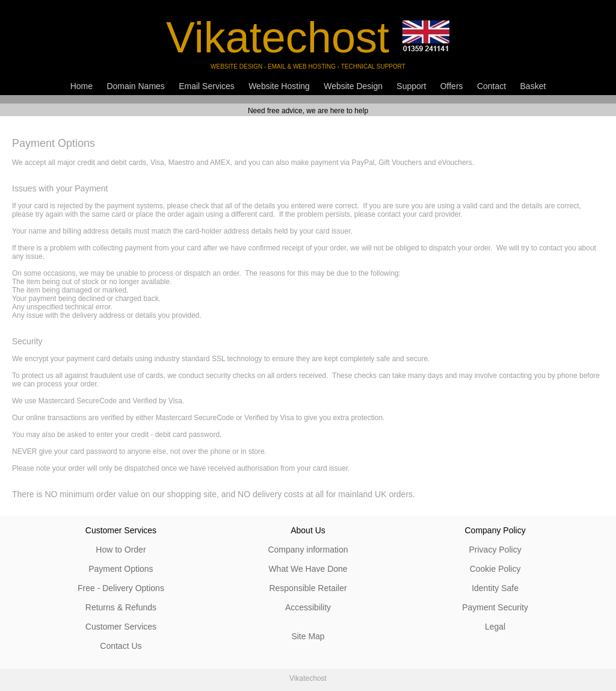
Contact (491, 86)
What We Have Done (308, 569)
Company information (308, 550)
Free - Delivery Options (121, 588)
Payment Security (495, 607)
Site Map (308, 636)
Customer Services (121, 627)
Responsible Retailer (308, 588)
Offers (452, 86)
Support (411, 86)
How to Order (121, 550)
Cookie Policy (495, 569)
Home (82, 86)
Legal (495, 627)
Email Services (207, 86)
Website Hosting (279, 86)
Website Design (353, 86)
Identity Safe (495, 588)
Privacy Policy (495, 550)
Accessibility (308, 607)
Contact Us (121, 646)
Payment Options (121, 569)
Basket (533, 86)
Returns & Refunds (121, 607)
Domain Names (135, 86)
